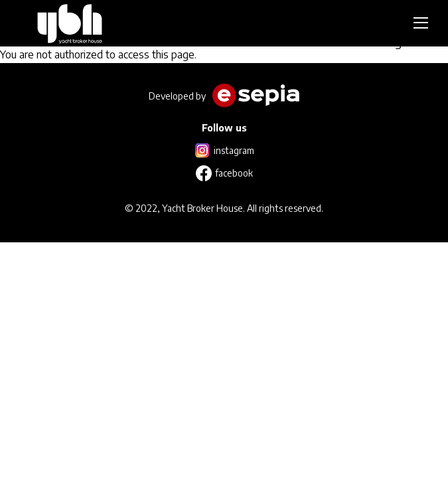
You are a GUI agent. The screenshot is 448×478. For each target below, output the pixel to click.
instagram (234, 150)
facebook (234, 173)
